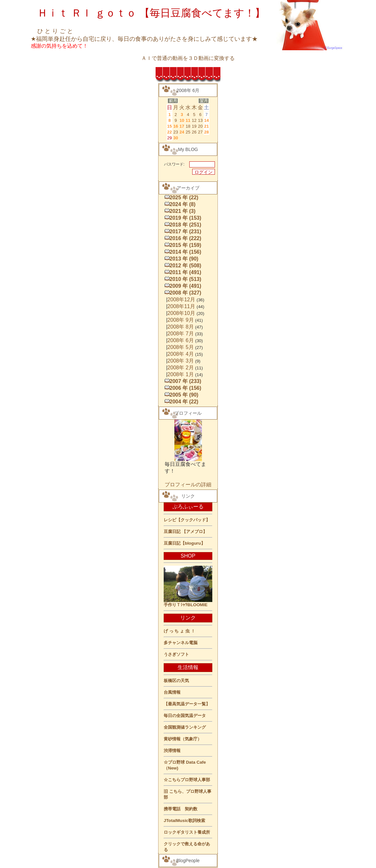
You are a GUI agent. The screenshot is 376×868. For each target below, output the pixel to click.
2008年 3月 (181, 361)
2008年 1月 (181, 374)
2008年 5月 (181, 347)
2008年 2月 (181, 368)
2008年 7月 (181, 334)
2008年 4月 (181, 354)
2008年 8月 (181, 327)
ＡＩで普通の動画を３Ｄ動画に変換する (188, 58)
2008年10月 (181, 313)
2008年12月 (181, 300)
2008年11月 (181, 306)
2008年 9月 (181, 320)
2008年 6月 (181, 340)
